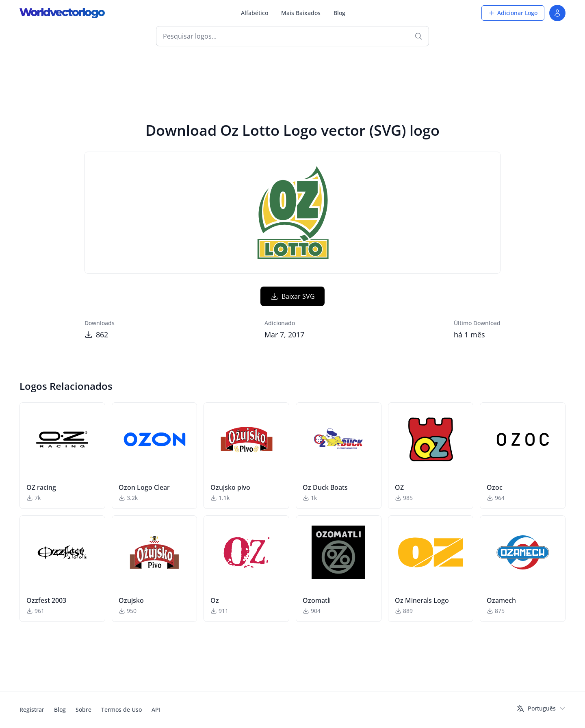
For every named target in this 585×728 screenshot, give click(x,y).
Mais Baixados (301, 13)
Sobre (83, 710)
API (156, 710)
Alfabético (255, 13)
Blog (339, 13)
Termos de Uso (121, 710)
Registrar (32, 710)
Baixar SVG (292, 296)
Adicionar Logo (513, 13)
